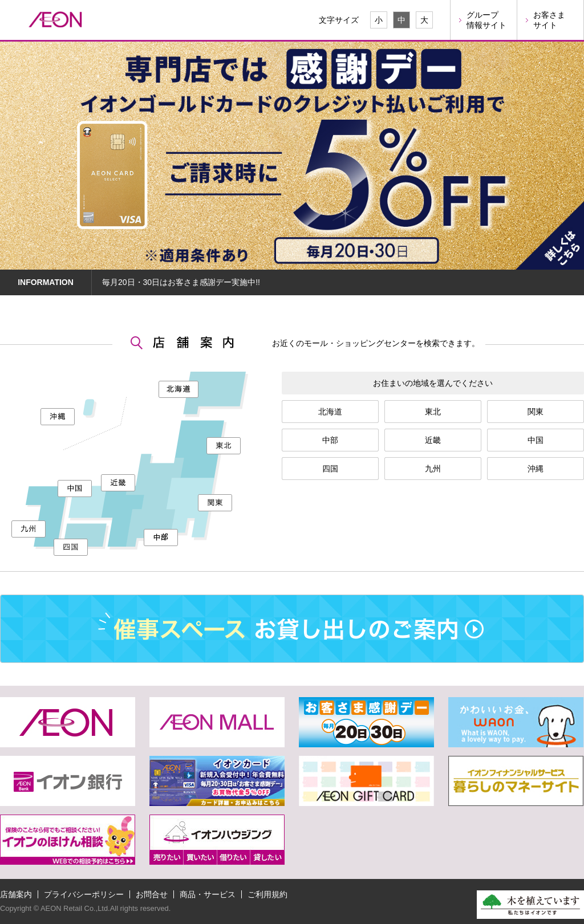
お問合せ (152, 894)
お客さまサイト (549, 20)
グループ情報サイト (486, 20)
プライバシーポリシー (84, 894)
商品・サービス (208, 894)
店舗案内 (16, 894)
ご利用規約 (267, 894)
